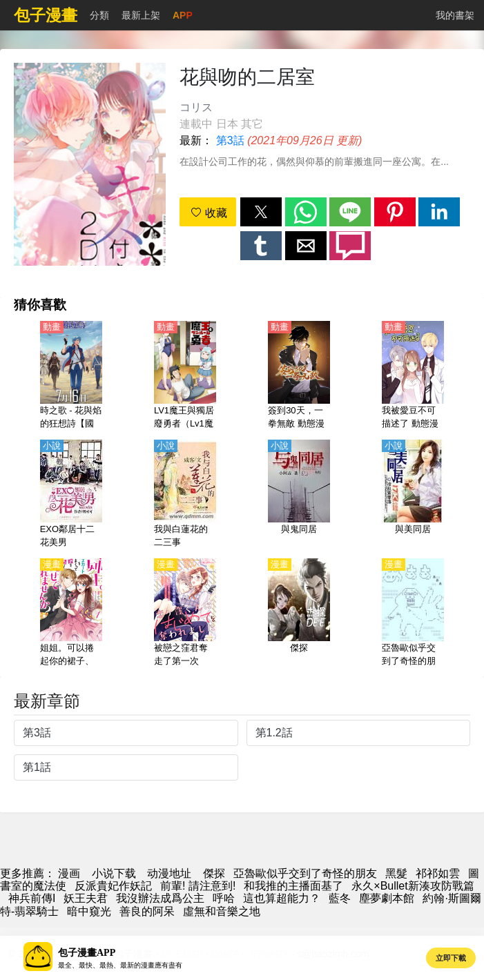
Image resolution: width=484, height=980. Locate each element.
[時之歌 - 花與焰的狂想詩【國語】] (71, 376)
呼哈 (224, 898)
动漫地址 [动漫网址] (169, 873)
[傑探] (299, 614)
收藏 (209, 213)
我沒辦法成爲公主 (160, 898)
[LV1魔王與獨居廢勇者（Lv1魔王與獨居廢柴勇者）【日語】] (185, 376)
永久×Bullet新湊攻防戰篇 (413, 886)
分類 (99, 15)
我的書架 (455, 15)
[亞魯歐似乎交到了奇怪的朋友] (413, 614)
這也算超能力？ (282, 898)
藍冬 (340, 898)
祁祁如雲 (438, 873)
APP (183, 15)
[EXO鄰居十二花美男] (71, 495)
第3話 (230, 140)
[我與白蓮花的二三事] (185, 495)
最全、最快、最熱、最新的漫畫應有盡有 (120, 965)
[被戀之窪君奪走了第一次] (185, 614)
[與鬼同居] (299, 495)
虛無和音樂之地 (222, 911)
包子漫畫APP (87, 953)
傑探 (214, 873)
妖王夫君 (86, 898)
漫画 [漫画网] (69, 873)
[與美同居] (413, 495)
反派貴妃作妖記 (113, 886)
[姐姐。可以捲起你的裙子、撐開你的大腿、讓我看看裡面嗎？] (71, 614)
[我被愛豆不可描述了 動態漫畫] (413, 376)
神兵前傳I (32, 898)
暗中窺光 (89, 911)
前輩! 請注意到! (198, 886)
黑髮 (396, 873)
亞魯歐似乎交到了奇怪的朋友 (305, 873)
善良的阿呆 (147, 911)
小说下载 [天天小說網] (114, 873)
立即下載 (451, 958)
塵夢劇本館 (387, 898)
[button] (261, 212)
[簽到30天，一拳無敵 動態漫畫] (299, 376)
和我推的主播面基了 (293, 886)
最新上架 (141, 15)
